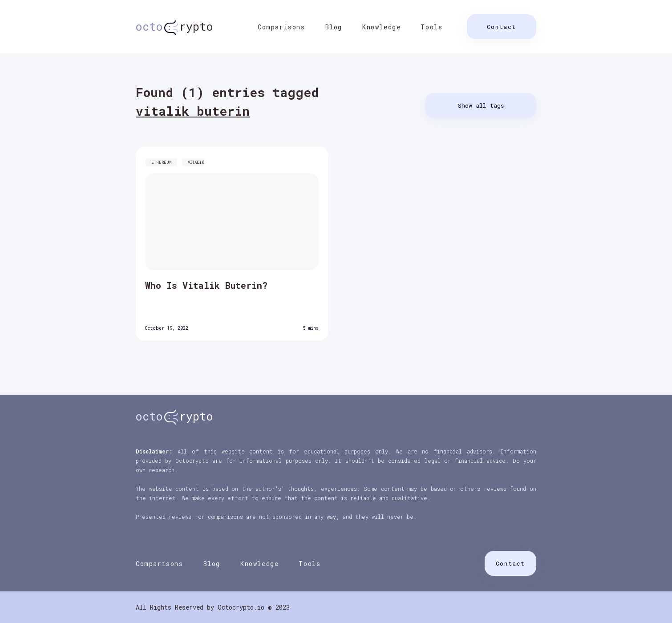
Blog (334, 27)
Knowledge (381, 27)
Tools (431, 27)
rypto (174, 27)
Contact (502, 27)
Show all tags (481, 105)
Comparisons (281, 27)
